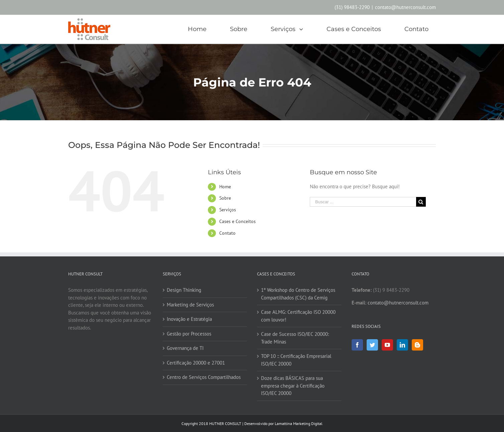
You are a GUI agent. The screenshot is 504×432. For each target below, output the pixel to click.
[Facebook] (357, 345)
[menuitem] (201, 29)
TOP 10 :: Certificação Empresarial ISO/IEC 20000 (296, 360)
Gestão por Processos (189, 334)
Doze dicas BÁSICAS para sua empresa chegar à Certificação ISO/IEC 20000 (293, 386)
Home (225, 187)
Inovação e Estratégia (189, 319)
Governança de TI (185, 348)
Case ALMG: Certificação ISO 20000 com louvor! (298, 316)
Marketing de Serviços (190, 305)
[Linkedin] (402, 345)
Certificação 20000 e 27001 (196, 363)
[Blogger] (417, 345)
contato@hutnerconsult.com (405, 7)
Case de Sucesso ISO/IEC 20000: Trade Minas (295, 338)
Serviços (228, 210)
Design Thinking (184, 290)
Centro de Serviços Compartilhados (204, 377)
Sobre (225, 198)
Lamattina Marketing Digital (299, 423)
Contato (227, 233)
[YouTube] (387, 345)
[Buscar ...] (363, 202)
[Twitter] (372, 345)
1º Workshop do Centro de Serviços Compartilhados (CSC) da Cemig (298, 294)
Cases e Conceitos (237, 221)
